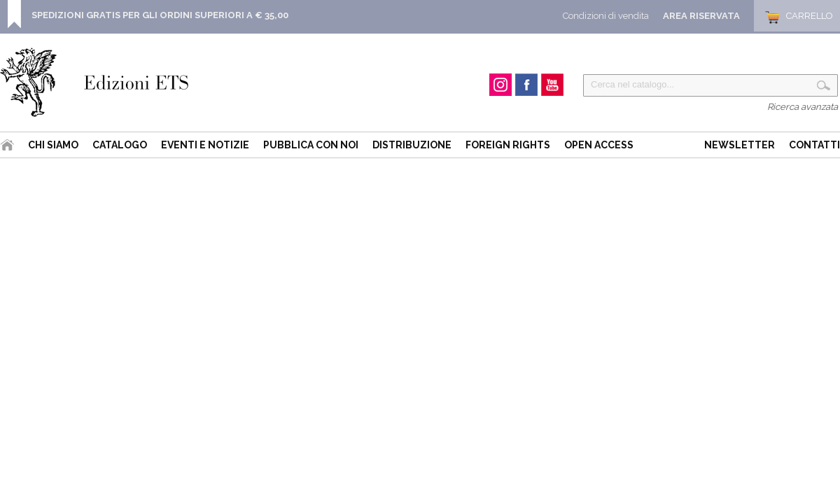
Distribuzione (412, 145)
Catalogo (120, 145)
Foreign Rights (508, 145)
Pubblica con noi (311, 145)
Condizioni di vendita (606, 16)
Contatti (814, 145)
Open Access (599, 145)
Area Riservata (701, 16)
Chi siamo (53, 145)
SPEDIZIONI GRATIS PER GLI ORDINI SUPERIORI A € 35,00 (160, 15)
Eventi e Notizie (205, 145)
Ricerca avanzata (803, 107)
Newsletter (740, 145)
